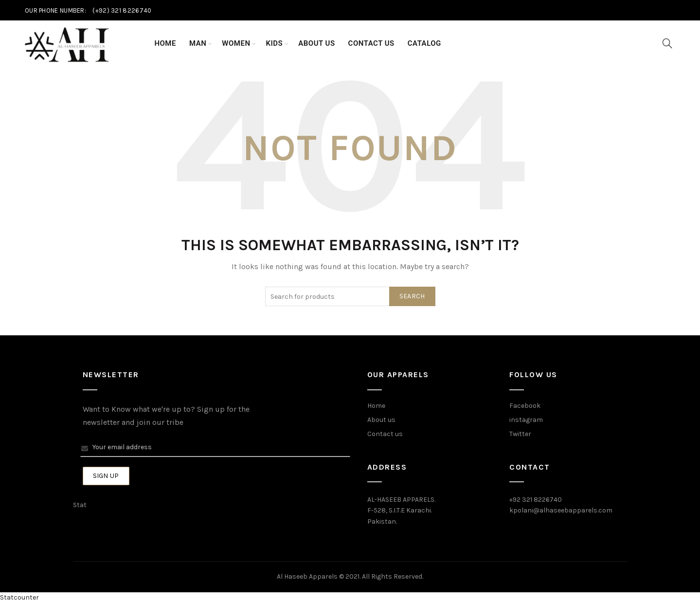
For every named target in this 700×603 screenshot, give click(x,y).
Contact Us (371, 43)
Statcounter (19, 597)
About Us (316, 43)
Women (236, 43)
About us (381, 420)
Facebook (525, 406)
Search (412, 296)
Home (165, 43)
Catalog (424, 43)
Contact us (385, 434)
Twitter (520, 434)
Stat (80, 505)
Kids (275, 43)
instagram (526, 420)
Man (198, 43)
